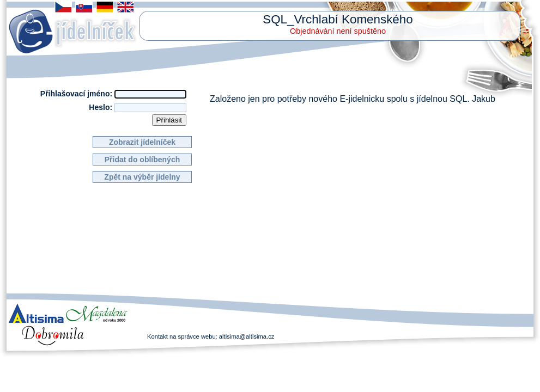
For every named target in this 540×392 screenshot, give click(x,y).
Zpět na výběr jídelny (142, 177)
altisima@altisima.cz (247, 336)
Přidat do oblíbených (142, 160)
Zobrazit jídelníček (142, 142)
